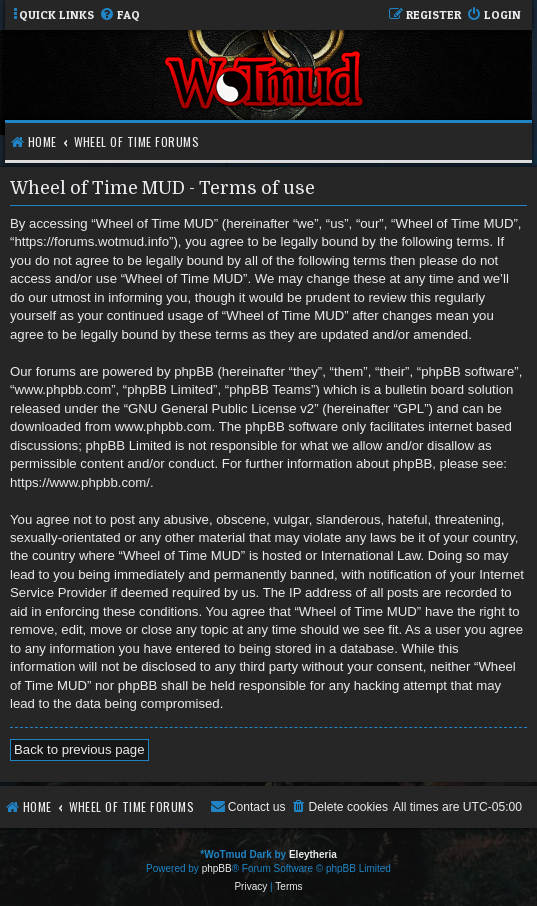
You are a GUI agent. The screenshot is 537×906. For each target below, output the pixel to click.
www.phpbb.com (163, 426)
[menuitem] (119, 15)
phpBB (217, 868)
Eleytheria (313, 854)
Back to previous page (79, 749)
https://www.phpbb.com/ (80, 482)
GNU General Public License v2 (221, 408)
